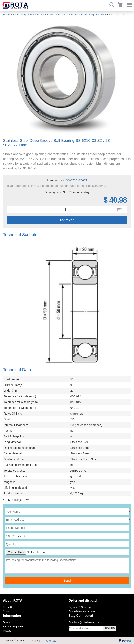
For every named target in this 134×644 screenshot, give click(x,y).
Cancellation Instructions (82, 611)
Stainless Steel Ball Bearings (45, 15)
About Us (8, 607)
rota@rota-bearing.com (88, 622)
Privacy (7, 631)
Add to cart (67, 220)
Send (67, 581)
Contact (7, 611)
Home (6, 15)
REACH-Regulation (14, 627)
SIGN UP (110, 629)
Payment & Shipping (80, 607)
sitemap (51, 641)
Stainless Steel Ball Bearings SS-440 (84, 15)
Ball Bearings (20, 15)
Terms (6, 622)
